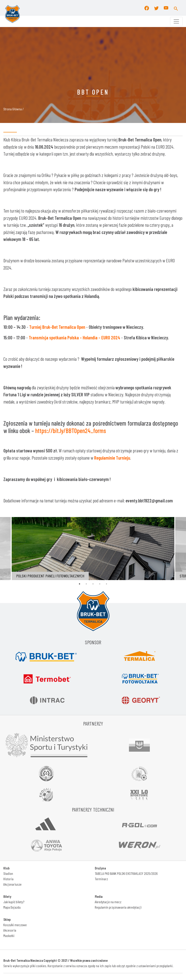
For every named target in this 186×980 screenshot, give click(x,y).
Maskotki (9, 936)
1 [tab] (80, 584)
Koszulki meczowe (15, 925)
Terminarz (101, 879)
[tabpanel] (93, 549)
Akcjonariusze (12, 884)
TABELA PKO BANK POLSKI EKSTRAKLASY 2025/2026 (126, 873)
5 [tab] (106, 584)
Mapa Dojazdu (12, 907)
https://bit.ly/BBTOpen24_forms (71, 431)
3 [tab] (93, 584)
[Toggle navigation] (176, 21)
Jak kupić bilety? (14, 902)
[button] (176, 8)
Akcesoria (10, 930)
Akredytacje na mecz (108, 902)
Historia (8, 879)
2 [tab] (86, 584)
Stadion (8, 873)
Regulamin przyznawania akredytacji (118, 907)
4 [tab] (100, 584)
